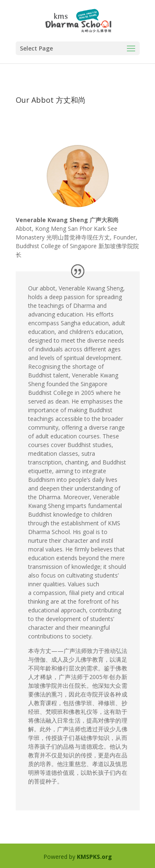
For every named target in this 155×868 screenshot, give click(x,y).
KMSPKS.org (94, 857)
